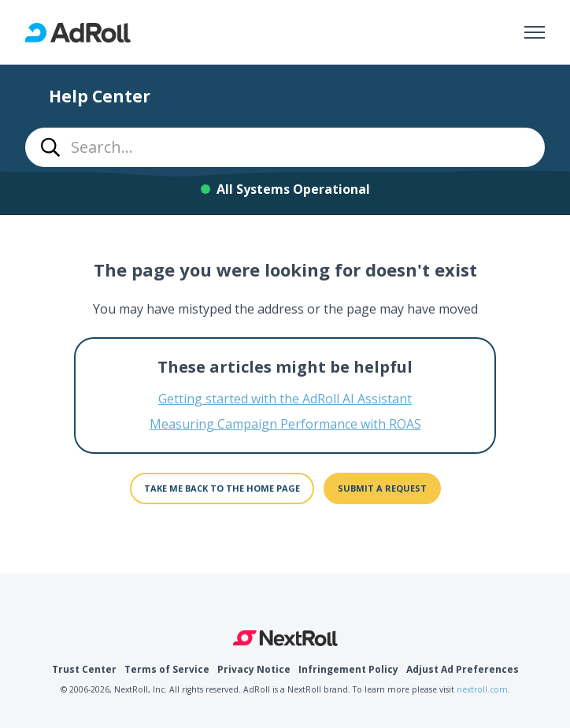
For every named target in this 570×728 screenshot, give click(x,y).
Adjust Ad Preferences (463, 669)
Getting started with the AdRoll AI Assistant (285, 399)
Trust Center (84, 669)
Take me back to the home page (222, 488)
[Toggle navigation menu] (535, 32)
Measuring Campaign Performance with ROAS (285, 424)
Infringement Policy (348, 669)
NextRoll (285, 638)
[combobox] (285, 147)
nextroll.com (482, 689)
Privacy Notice (254, 669)
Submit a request (382, 488)
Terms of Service (167, 669)
